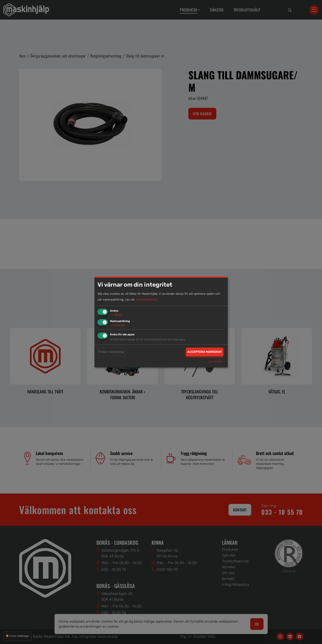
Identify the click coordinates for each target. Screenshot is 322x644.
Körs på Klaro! (216, 362)
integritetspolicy (146, 300)
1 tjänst (116, 315)
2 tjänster (117, 325)
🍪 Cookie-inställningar (17, 636)
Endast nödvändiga (111, 352)
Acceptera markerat (205, 352)
